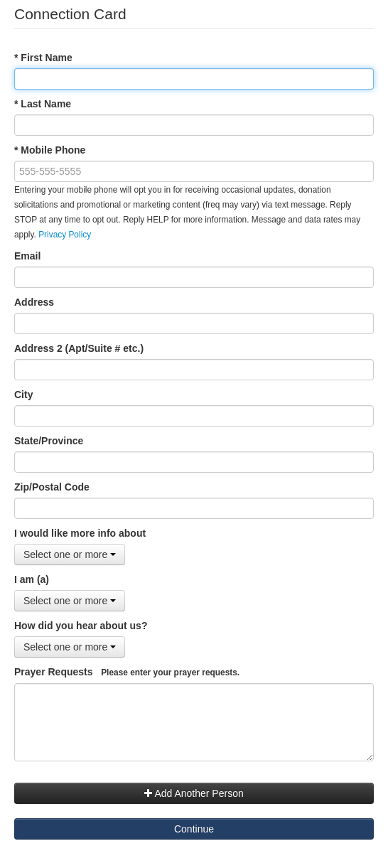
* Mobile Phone (50, 150)
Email (27, 256)
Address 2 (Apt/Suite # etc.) (79, 348)
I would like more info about (80, 533)
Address (34, 302)
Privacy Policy (65, 235)
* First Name (43, 58)
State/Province (49, 441)
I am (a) (32, 579)
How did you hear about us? (81, 626)
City (23, 395)
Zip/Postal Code (52, 487)
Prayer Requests (127, 672)
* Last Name (43, 104)
